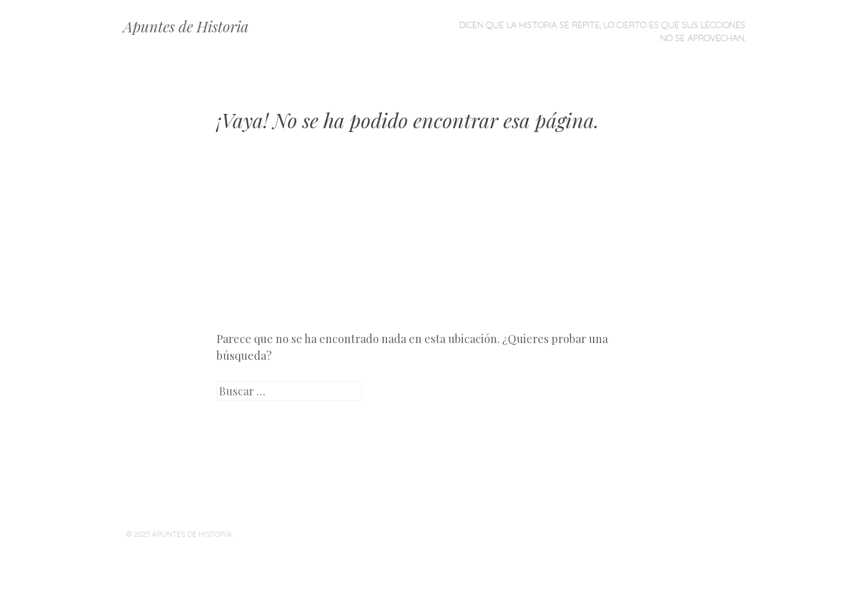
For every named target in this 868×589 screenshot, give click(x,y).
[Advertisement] (434, 240)
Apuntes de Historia (186, 26)
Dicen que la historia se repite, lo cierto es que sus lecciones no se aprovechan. (602, 31)
